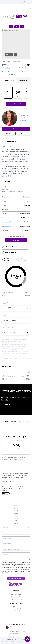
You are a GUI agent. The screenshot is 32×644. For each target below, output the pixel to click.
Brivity (15, 639)
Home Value (16, 518)
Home (16, 506)
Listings (16, 508)
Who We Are (16, 521)
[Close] (29, 627)
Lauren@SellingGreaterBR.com (16, 600)
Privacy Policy (5, 642)
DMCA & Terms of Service (17, 642)
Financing (16, 516)
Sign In (25, 2)
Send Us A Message (16, 579)
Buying (16, 511)
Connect (16, 523)
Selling (16, 513)
